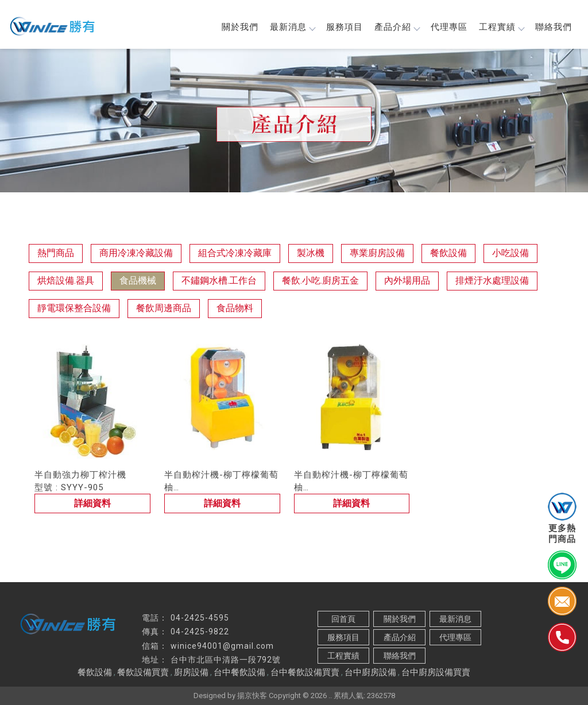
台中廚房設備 (370, 672)
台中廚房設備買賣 (436, 672)
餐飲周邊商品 (164, 308)
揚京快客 (252, 696)
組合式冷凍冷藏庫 (235, 253)
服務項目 (345, 27)
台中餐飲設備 (239, 672)
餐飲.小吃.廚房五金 (320, 280)
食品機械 (138, 280)
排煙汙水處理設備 (492, 280)
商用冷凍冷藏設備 (136, 253)
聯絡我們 (554, 27)
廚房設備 (191, 672)
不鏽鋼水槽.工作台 (219, 280)
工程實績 (501, 27)
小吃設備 (510, 253)
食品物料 (235, 308)
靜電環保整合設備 (74, 308)
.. (330, 696)
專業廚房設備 (377, 253)
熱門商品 (56, 253)
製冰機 (311, 253)
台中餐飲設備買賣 (305, 672)
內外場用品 (407, 280)
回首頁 (343, 619)
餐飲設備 (448, 253)
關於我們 (240, 27)
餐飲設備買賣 (143, 672)
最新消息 (292, 27)
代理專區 (449, 27)
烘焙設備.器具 (66, 280)
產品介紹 (397, 27)
